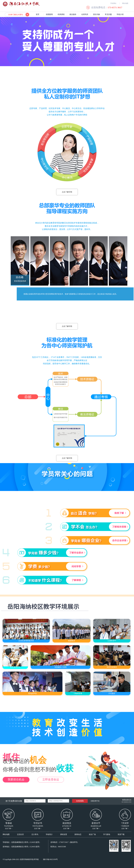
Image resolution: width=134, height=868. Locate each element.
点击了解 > (9, 828)
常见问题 (108, 14)
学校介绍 (120, 14)
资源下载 (121, 834)
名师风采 (85, 14)
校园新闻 (49, 14)
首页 (38, 14)
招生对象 (96, 14)
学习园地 (107, 834)
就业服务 (73, 14)
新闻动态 (78, 834)
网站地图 (6, 834)
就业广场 (92, 834)
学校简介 (49, 834)
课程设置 (64, 834)
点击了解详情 (67, 192)
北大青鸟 (35, 834)
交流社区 (20, 834)
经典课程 (61, 14)
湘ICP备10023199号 (50, 859)
